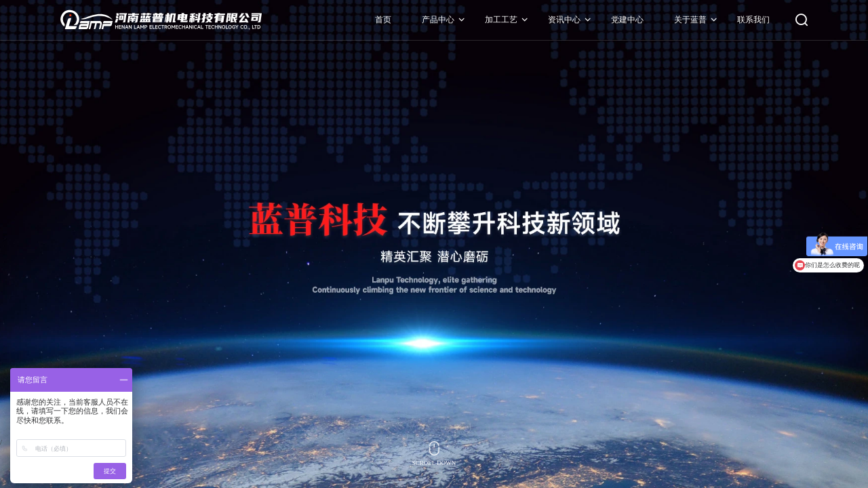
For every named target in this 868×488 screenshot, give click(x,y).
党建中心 (627, 20)
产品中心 (437, 20)
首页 (382, 20)
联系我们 (753, 20)
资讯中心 (564, 20)
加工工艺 (500, 20)
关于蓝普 (690, 20)
